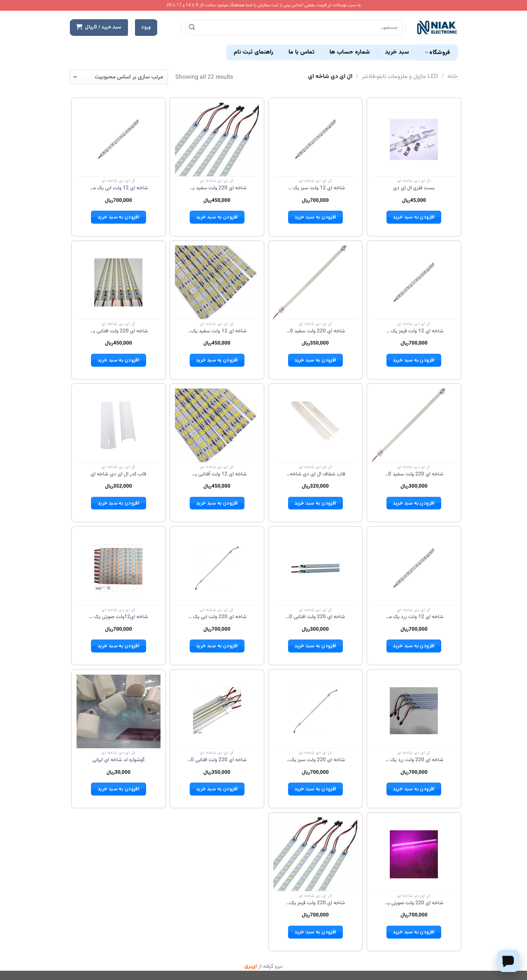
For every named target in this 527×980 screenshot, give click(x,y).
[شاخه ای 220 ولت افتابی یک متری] (118, 282)
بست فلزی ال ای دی (414, 188)
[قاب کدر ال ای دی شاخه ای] (118, 425)
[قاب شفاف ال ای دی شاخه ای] (315, 425)
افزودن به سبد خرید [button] (414, 217)
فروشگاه (437, 53)
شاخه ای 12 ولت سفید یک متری (217, 331)
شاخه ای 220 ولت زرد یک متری (414, 760)
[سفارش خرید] (119, 77)
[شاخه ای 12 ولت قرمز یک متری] (414, 282)
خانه (453, 77)
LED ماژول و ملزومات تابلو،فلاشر (400, 77)
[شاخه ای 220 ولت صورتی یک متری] (414, 854)
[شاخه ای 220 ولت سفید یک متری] (217, 139)
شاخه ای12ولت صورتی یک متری (118, 617)
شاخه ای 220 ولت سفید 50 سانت (315, 331)
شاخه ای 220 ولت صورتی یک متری (414, 903)
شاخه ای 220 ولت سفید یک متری (217, 188)
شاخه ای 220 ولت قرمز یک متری (315, 903)
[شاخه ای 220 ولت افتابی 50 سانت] (217, 711)
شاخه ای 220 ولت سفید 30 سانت (414, 474)
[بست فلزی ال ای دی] (414, 139)
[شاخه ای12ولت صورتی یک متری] (118, 568)
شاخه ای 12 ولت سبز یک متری (315, 188)
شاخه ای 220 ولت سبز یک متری (315, 760)
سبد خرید (397, 52)
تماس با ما (301, 52)
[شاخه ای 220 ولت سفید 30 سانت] (414, 425)
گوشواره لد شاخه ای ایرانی (119, 760)
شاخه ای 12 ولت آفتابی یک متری (217, 474)
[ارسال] (192, 28)
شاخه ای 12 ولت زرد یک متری (414, 617)
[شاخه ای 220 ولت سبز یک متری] (315, 711)
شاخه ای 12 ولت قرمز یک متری (414, 331)
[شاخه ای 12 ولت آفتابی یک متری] (217, 425)
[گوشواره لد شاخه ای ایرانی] (119, 711)
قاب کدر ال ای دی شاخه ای (118, 474)
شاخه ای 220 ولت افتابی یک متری (118, 331)
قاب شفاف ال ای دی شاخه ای (315, 474)
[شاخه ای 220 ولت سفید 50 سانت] (315, 282)
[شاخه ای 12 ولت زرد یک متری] (414, 568)
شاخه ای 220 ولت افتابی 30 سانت (315, 617)
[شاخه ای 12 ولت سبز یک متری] (315, 139)
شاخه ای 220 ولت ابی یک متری (217, 617)
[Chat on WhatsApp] (509, 961)
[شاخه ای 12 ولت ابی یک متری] (118, 139)
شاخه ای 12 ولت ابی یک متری (118, 188)
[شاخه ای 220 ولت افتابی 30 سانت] (315, 568)
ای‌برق (251, 967)
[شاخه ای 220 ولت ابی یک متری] (217, 568)
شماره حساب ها (350, 52)
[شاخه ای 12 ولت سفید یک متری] (217, 282)
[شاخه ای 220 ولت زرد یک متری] (414, 711)
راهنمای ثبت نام (254, 52)
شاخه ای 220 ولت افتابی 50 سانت (217, 760)
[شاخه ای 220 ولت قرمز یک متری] (315, 854)
